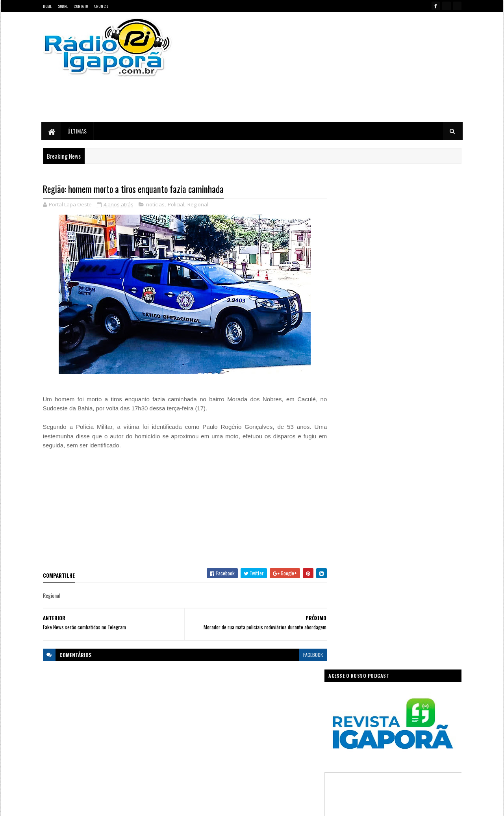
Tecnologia (300, 756)
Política (196, 756)
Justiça (285, 729)
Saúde (246, 756)
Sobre (63, 6)
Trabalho (197, 770)
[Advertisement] (336, 67)
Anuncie (101, 6)
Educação (198, 715)
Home (47, 6)
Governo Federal (205, 729)
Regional (198, 205)
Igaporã (237, 729)
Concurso (264, 701)
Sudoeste (271, 756)
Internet (262, 729)
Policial (176, 205)
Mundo (225, 743)
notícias (155, 205)
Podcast (274, 743)
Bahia (195, 701)
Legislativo (199, 743)
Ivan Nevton (312, 805)
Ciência (238, 701)
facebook (308, 655)
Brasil (215, 701)
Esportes (225, 715)
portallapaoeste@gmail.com (94, 776)
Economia (292, 701)
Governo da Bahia (260, 715)
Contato (81, 6)
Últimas (78, 131)
